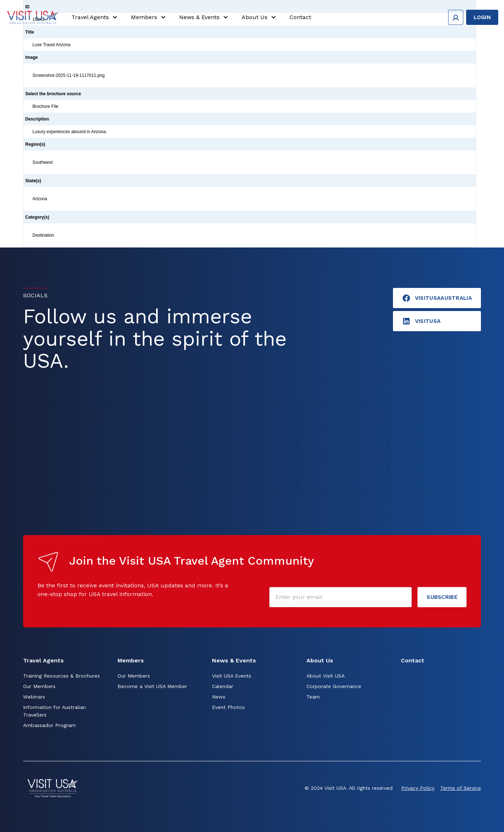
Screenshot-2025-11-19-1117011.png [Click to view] (68, 75)
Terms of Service (461, 788)
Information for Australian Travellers (54, 711)
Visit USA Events (232, 676)
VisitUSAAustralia (437, 298)
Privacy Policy (418, 788)
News (219, 697)
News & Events (205, 17)
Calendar (223, 686)
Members (149, 17)
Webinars (34, 697)
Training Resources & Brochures (61, 676)
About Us (260, 17)
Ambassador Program (49, 725)
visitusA (421, 321)
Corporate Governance (334, 686)
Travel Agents (95, 17)
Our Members (39, 686)
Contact (300, 17)
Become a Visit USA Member (152, 686)
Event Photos (228, 707)
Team (313, 697)
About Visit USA (326, 676)
